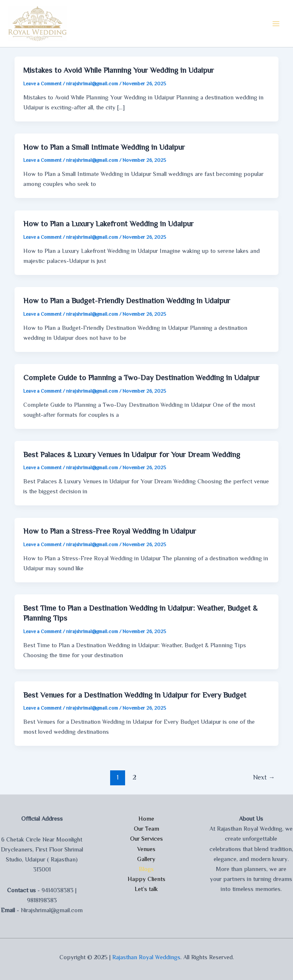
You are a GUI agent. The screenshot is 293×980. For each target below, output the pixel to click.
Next (264, 777)
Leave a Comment (42, 84)
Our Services (146, 839)
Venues (146, 849)
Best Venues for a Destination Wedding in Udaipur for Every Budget (135, 695)
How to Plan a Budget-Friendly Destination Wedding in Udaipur (127, 301)
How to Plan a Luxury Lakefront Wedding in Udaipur (108, 224)
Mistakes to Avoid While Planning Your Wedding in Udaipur (119, 70)
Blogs (146, 869)
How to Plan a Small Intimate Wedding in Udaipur (104, 147)
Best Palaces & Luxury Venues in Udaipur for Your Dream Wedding (132, 455)
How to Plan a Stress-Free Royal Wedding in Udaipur (110, 531)
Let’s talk (146, 889)
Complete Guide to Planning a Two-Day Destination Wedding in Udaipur (142, 378)
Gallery (146, 859)
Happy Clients (146, 879)
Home (146, 819)
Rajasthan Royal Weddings (146, 957)
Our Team (146, 829)
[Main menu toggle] (276, 24)
